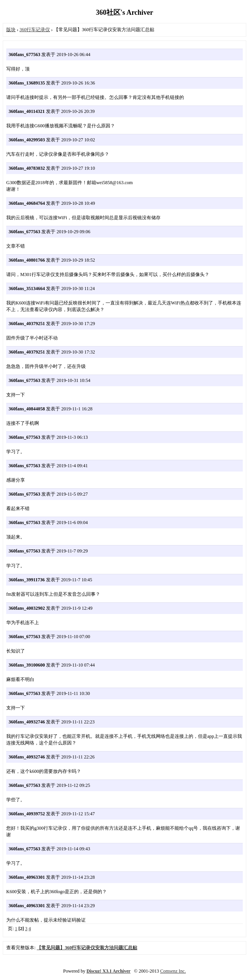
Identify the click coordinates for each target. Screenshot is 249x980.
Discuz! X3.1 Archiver (109, 971)
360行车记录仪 (35, 30)
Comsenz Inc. (173, 971)
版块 (11, 30)
